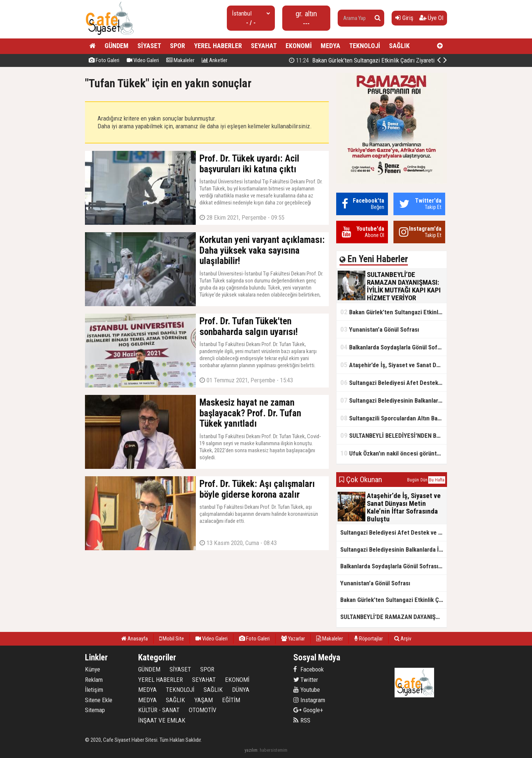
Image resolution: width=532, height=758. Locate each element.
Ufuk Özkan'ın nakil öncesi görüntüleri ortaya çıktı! (393, 453)
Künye (93, 669)
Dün (424, 480)
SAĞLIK (399, 46)
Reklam (94, 680)
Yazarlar (293, 639)
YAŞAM (204, 700)
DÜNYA (241, 690)
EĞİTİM (231, 700)
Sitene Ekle (99, 700)
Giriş (404, 18)
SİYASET (149, 46)
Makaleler (180, 60)
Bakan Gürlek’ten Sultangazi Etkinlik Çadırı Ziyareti (393, 312)
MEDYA (330, 46)
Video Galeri (143, 60)
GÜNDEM (117, 46)
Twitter (306, 680)
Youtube (307, 690)
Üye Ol (431, 18)
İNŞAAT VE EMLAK (162, 720)
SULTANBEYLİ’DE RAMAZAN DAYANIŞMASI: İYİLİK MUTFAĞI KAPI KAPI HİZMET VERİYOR (393, 617)
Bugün (413, 480)
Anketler (214, 60)
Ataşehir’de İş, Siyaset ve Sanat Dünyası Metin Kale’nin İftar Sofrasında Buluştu (393, 365)
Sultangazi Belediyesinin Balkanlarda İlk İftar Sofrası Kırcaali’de (393, 400)
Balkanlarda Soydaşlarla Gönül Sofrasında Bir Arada (393, 347)
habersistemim (274, 750)
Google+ (308, 710)
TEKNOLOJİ (365, 46)
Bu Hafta (437, 480)
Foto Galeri (104, 60)
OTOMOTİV (203, 710)
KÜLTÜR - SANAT (159, 710)
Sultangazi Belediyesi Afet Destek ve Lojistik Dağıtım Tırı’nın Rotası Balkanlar (393, 383)
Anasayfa (134, 639)
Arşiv (403, 639)
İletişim (94, 690)
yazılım (251, 750)
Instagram (309, 700)
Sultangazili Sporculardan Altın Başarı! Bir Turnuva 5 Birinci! (393, 418)
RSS (302, 720)
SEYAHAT (264, 46)
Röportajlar (369, 639)
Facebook (308, 669)
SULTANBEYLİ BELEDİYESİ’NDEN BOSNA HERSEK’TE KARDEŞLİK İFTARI (393, 435)
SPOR (178, 46)
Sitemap (95, 710)
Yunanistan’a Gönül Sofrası (380, 329)
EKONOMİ (299, 46)
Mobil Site (172, 639)
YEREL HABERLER (218, 46)
